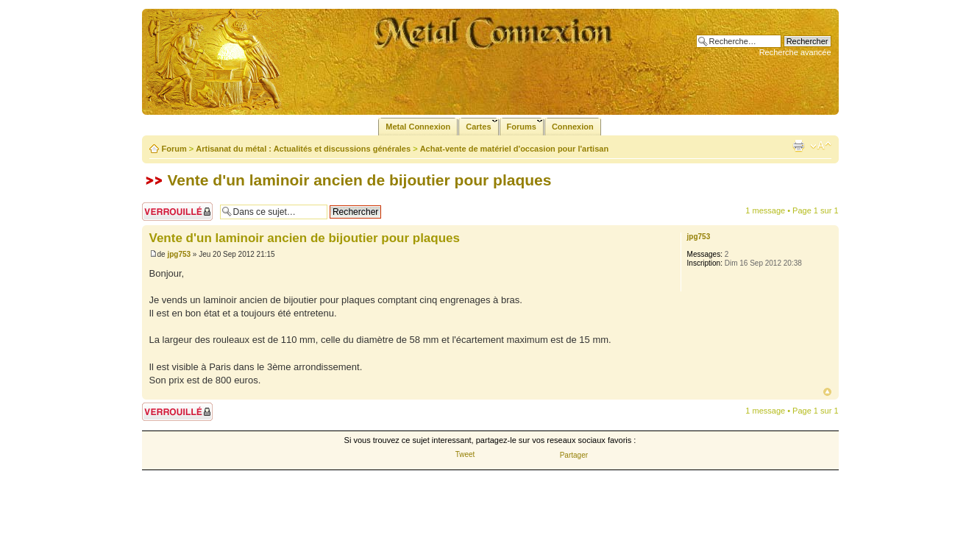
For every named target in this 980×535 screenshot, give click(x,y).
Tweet (465, 454)
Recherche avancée (795, 52)
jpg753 (179, 254)
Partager (574, 455)
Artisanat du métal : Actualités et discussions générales (303, 149)
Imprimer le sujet (798, 146)
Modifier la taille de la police (821, 146)
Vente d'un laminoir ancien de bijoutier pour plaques (360, 180)
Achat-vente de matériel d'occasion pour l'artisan (514, 149)
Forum (174, 149)
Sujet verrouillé (177, 212)
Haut (827, 392)
